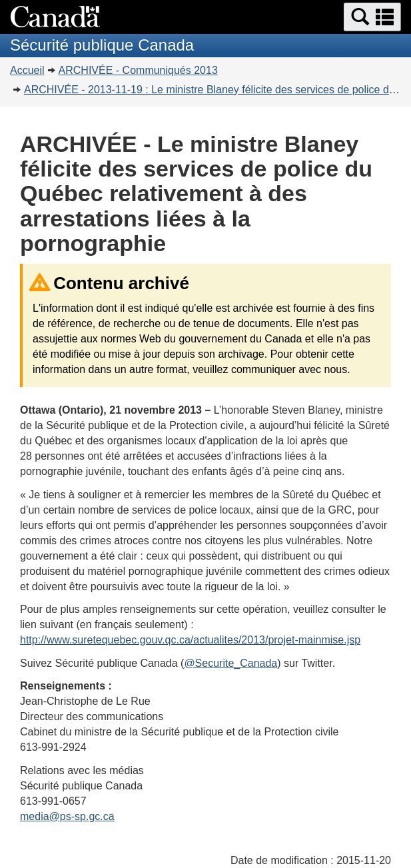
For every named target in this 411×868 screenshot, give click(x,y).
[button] (372, 17)
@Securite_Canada (230, 663)
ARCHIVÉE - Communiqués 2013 (138, 70)
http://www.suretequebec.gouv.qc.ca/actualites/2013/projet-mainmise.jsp (190, 640)
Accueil (27, 70)
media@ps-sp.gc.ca (67, 816)
